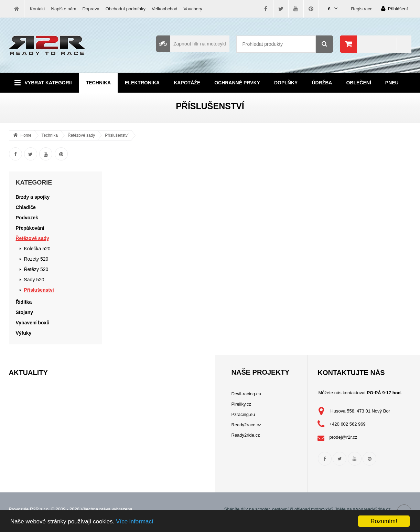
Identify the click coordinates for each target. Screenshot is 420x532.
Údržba (322, 83)
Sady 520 (34, 280)
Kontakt (37, 9)
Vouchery (193, 9)
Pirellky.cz (241, 404)
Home (26, 135)
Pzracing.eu (243, 414)
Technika (98, 83)
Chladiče (26, 207)
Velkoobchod (164, 9)
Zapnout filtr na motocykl (191, 44)
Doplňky (286, 83)
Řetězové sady (81, 135)
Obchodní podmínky (126, 9)
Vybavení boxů (33, 323)
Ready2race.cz (246, 425)
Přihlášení (395, 8)
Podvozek (27, 218)
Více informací (135, 521)
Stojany (25, 312)
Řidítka (24, 302)
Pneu (392, 83)
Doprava (91, 9)
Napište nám (64, 9)
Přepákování (30, 228)
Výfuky (24, 333)
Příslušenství (117, 135)
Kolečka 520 (37, 249)
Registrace (362, 9)
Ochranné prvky (237, 83)
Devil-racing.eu (246, 394)
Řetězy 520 (36, 269)
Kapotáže (187, 83)
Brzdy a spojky (33, 197)
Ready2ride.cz (246, 435)
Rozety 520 (36, 259)
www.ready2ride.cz (372, 509)
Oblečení (358, 83)
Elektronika (142, 83)
